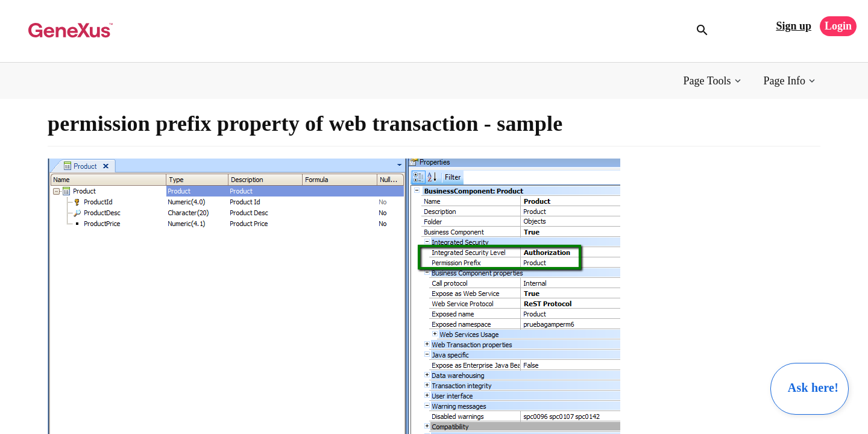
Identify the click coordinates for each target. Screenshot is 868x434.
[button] (713, 81)
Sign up (794, 26)
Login (838, 26)
